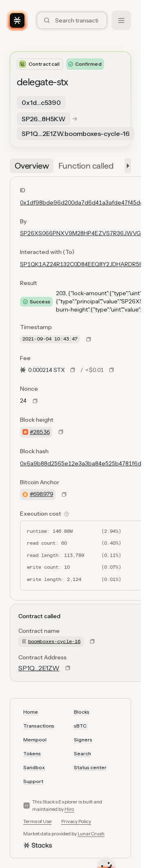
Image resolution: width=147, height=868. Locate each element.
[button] (126, 166)
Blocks (82, 712)
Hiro (69, 809)
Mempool (35, 740)
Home (31, 712)
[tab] (32, 166)
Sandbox (34, 767)
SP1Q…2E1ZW (39, 668)
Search (82, 753)
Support (33, 781)
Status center (90, 767)
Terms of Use (37, 821)
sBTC (80, 726)
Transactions (39, 726)
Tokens (32, 753)
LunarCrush (91, 834)
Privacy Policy (76, 821)
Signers (83, 740)
